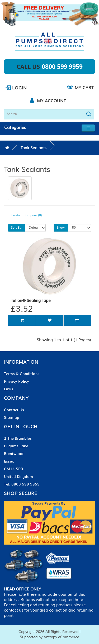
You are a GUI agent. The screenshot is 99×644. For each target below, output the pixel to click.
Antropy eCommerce (61, 637)
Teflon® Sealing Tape (31, 301)
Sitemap (12, 417)
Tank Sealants (34, 148)
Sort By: (16, 228)
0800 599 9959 (62, 66)
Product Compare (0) (27, 215)
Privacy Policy (16, 381)
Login (19, 88)
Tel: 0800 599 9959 (22, 484)
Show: (61, 228)
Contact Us (14, 410)
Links (9, 389)
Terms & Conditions (22, 373)
